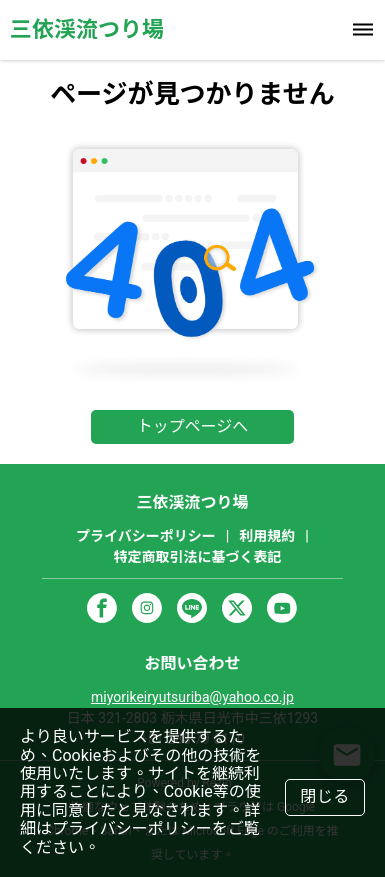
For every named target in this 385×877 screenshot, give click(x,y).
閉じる (325, 796)
